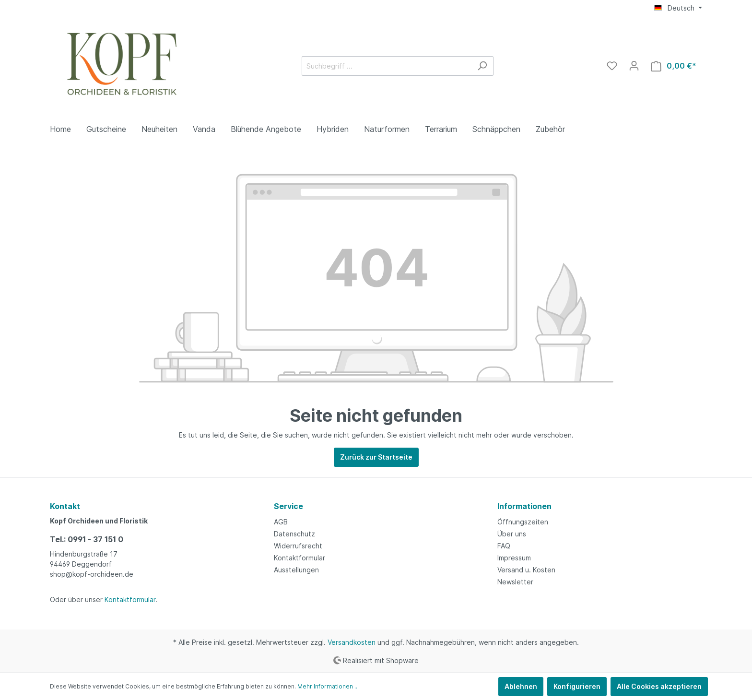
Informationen (524, 506)
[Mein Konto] (634, 66)
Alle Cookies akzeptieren (659, 686)
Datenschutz (294, 534)
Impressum (514, 558)
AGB (281, 522)
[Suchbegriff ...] (387, 66)
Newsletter (515, 582)
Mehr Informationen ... (328, 686)
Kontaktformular (130, 599)
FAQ (504, 546)
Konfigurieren (577, 686)
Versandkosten (352, 642)
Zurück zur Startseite (376, 457)
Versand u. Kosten (526, 570)
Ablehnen (521, 686)
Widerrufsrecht (298, 546)
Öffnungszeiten (523, 522)
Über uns (512, 534)
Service (288, 506)
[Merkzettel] (612, 66)
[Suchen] (482, 66)
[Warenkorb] (674, 66)
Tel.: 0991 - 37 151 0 (87, 539)
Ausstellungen (296, 570)
